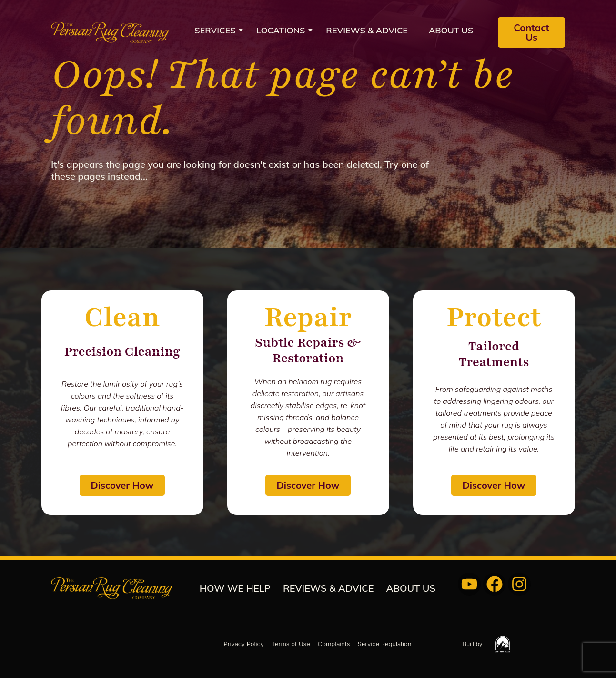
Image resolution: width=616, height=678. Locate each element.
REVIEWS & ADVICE (367, 30)
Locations (283, 30)
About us (451, 30)
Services (218, 30)
